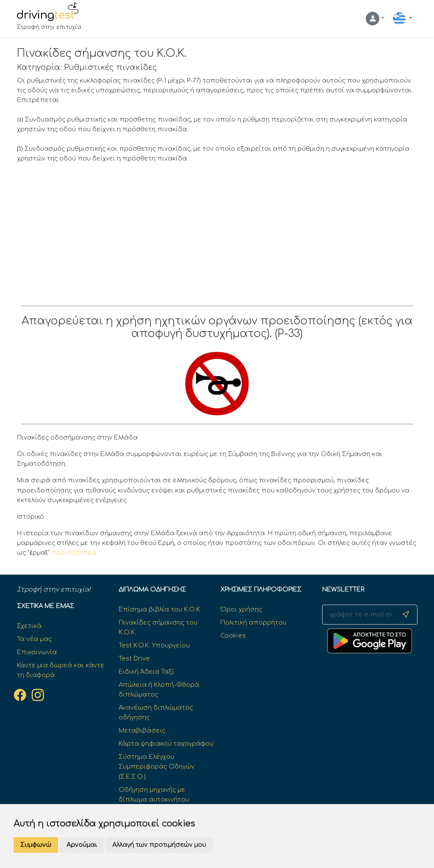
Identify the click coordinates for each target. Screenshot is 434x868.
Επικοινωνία (37, 652)
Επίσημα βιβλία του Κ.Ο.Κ (159, 609)
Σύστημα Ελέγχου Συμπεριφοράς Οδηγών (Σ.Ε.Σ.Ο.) (157, 766)
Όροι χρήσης (241, 609)
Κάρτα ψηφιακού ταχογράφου (166, 744)
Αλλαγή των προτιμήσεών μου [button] (159, 845)
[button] (375, 19)
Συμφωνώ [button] (36, 845)
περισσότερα (74, 553)
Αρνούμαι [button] (82, 845)
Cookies (233, 636)
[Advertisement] (217, 234)
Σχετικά (29, 626)
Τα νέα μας (34, 639)
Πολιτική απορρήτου (253, 622)
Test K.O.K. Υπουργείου (154, 645)
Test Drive (134, 658)
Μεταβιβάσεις (142, 730)
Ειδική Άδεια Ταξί (146, 672)
